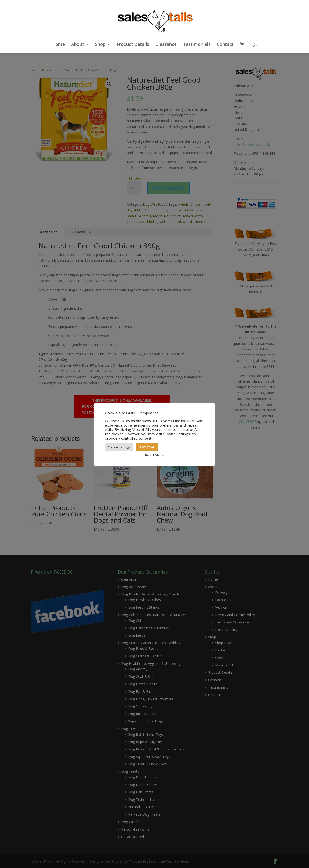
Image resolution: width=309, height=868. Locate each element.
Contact (225, 45)
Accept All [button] (147, 447)
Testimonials (197, 45)
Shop (100, 45)
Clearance (166, 45)
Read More (154, 455)
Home (59, 45)
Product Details (133, 45)
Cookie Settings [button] (119, 447)
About (78, 45)
